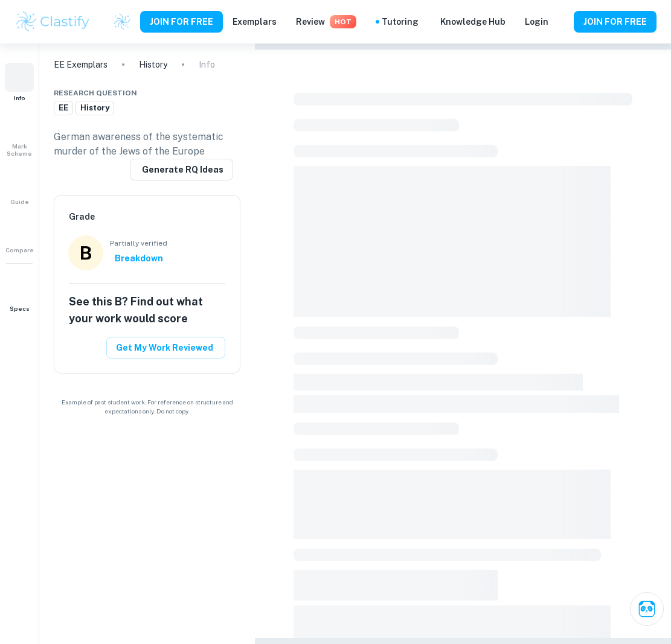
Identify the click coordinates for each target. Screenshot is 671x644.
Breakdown (139, 258)
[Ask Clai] (647, 609)
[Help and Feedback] (561, 22)
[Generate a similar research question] (181, 170)
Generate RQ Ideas (183, 170)
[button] (19, 82)
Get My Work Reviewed (165, 348)
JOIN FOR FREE (181, 22)
